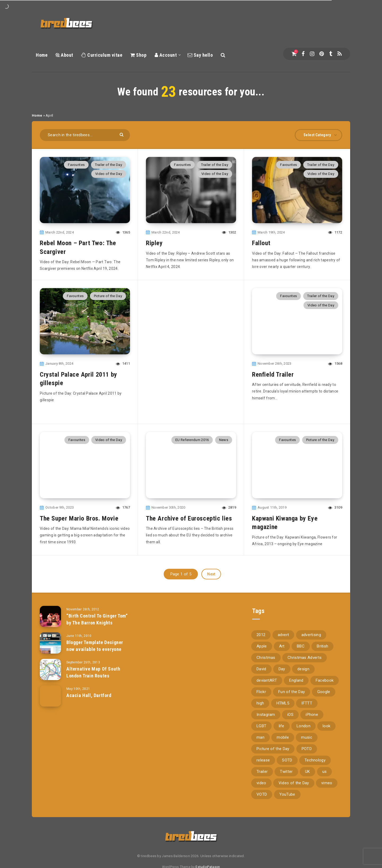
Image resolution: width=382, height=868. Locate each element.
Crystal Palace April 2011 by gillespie (79, 379)
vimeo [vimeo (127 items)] (327, 783)
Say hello (200, 55)
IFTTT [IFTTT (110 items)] (307, 703)
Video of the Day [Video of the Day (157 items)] (294, 783)
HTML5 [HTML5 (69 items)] (283, 703)
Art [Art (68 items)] (282, 646)
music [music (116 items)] (307, 737)
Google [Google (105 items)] (324, 692)
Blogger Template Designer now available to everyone (95, 646)
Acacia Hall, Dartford (89, 695)
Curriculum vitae (102, 55)
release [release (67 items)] (263, 760)
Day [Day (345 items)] (282, 669)
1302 (229, 232)
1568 (335, 363)
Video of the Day (109, 174)
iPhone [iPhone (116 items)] (312, 715)
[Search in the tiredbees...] (85, 135)
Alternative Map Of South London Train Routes (93, 672)
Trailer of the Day (108, 165)
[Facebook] (303, 54)
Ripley (154, 243)
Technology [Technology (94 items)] (315, 760)
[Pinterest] (322, 54)
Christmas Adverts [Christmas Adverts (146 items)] (305, 658)
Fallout (261, 243)
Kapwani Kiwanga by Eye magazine (285, 523)
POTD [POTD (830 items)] (307, 749)
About (64, 55)
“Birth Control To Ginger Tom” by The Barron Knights (97, 619)
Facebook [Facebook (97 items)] (325, 680)
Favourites (76, 165)
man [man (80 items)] (261, 737)
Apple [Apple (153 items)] (262, 646)
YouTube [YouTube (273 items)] (287, 794)
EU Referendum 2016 (192, 440)
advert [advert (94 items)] (283, 635)
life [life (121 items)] (282, 726)
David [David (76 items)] (261, 669)
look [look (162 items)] (326, 726)
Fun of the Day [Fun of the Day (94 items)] (292, 692)
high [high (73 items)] (260, 703)
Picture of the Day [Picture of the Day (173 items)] (273, 749)
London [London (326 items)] (303, 726)
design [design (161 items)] (303, 669)
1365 (123, 232)
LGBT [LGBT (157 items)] (261, 726)
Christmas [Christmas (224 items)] (266, 658)
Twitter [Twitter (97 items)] (286, 772)
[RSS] (340, 54)
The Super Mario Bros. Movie (79, 518)
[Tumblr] (331, 54)
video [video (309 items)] (261, 783)
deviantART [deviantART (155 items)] (267, 680)
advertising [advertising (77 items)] (311, 635)
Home (42, 55)
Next (211, 574)
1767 (123, 507)
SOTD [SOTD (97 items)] (287, 760)
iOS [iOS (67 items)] (290, 715)
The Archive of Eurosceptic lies (189, 518)
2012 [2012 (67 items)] (261, 635)
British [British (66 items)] (322, 646)
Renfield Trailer (273, 374)
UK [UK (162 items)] (308, 772)
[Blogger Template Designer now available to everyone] (50, 643)
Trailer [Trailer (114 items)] (262, 772)
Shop (138, 55)
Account (166, 55)
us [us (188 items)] (325, 772)
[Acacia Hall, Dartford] (50, 696)
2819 (229, 507)
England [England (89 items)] (296, 680)
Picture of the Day (108, 296)
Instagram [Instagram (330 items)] (266, 715)
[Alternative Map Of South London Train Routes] (50, 669)
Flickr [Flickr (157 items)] (261, 692)
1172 (335, 232)
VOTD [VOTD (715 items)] (262, 794)
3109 (335, 507)
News (224, 440)
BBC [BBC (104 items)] (301, 646)
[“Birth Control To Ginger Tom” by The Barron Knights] (50, 616)
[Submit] (122, 134)
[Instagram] (312, 54)
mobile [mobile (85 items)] (283, 737)
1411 (123, 363)
